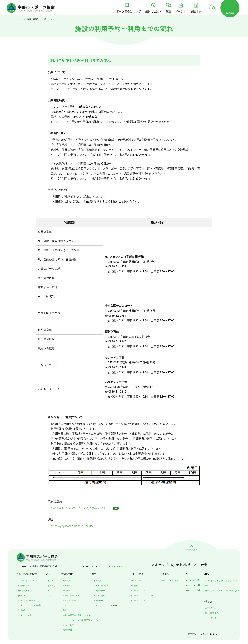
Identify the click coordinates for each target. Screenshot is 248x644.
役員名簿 (22, 595)
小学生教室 (98, 600)
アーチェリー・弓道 (71, 595)
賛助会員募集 (24, 590)
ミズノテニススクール (103, 605)
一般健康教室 (99, 590)
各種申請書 (67, 630)
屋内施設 (66, 585)
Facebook (191, 585)
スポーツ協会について (127, 11)
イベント (181, 11)
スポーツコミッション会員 (29, 605)
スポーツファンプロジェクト (143, 595)
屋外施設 (66, 590)
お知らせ (52, 585)
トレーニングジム (70, 605)
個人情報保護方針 (213, 613)
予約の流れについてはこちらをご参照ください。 (81, 508)
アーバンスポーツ (70, 600)
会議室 (65, 610)
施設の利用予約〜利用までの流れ (77, 615)
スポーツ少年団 (25, 615)
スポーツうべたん (138, 590)
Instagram (191, 580)
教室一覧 (97, 580)
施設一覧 (66, 580)
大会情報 (134, 585)
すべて (51, 580)
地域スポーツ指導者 (27, 600)
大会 (50, 595)
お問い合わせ (211, 608)
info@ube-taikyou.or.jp (118, 566)
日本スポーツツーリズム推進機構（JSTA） (223, 590)
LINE (188, 590)
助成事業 (22, 610)
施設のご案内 (153, 11)
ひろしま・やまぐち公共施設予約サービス (81, 620)
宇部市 (208, 585)
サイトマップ (211, 618)
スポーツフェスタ (138, 600)
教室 (168, 11)
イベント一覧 (136, 580)
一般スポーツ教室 (101, 585)
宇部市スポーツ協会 (171, 580)
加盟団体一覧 (24, 585)
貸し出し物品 (68, 625)
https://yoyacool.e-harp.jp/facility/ (73, 526)
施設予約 (196, 11)
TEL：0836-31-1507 (70, 566)
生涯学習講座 (99, 595)
